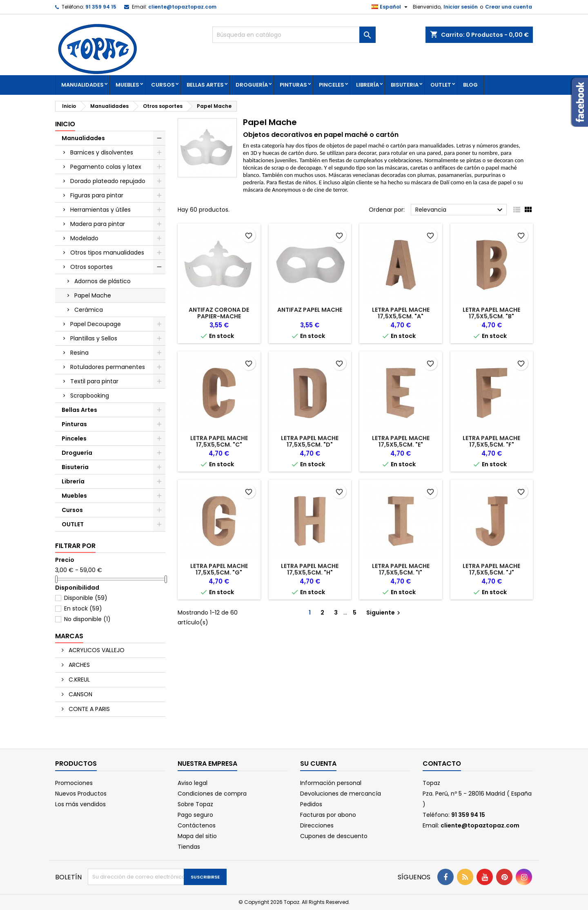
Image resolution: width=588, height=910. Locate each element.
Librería (367, 85)
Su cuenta (318, 764)
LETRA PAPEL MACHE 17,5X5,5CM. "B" (491, 313)
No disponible (87, 619)
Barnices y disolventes (102, 152)
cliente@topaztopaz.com (182, 7)
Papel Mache (93, 295)
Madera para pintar (98, 224)
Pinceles (332, 85)
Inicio (65, 124)
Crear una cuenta (509, 7)
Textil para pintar (94, 381)
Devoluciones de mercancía (341, 794)
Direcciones (317, 825)
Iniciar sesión (461, 7)
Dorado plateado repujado (108, 181)
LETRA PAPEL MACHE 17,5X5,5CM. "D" (310, 441)
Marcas (69, 636)
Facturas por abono (328, 815)
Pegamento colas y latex (106, 167)
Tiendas (189, 847)
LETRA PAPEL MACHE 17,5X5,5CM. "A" (401, 313)
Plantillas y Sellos (94, 338)
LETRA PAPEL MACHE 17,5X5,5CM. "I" (401, 569)
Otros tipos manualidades (107, 253)
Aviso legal (193, 783)
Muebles (127, 85)
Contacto (442, 764)
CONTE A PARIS (88, 709)
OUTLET (441, 85)
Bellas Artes (205, 85)
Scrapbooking (90, 396)
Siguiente (384, 613)
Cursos (163, 85)
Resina (79, 353)
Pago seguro (195, 815)
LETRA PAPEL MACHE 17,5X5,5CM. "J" (491, 569)
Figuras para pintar (97, 195)
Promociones (74, 783)
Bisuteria (405, 85)
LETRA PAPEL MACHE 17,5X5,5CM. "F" (491, 441)
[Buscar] (294, 35)
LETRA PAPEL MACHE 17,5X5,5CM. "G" (219, 569)
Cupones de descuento (334, 836)
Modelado (84, 238)
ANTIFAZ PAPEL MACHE (310, 310)
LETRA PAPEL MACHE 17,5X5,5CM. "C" (219, 441)
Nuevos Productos (81, 794)
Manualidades (82, 85)
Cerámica (89, 310)
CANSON (80, 694)
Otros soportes (91, 267)
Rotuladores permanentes (108, 367)
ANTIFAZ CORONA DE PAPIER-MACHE (219, 313)
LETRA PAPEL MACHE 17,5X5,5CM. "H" (310, 569)
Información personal (331, 783)
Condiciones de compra (212, 794)
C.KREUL (78, 680)
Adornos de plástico (102, 281)
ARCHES (78, 665)
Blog (470, 85)
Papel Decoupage (96, 324)
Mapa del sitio (197, 836)
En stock (83, 608)
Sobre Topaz (195, 804)
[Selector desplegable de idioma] (391, 7)
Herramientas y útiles (100, 210)
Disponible (86, 598)
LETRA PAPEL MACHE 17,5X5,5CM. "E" (401, 441)
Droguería (252, 85)
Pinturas (293, 85)
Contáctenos (197, 825)
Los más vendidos (80, 804)
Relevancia (460, 210)
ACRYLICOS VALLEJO (96, 650)
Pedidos (311, 804)
